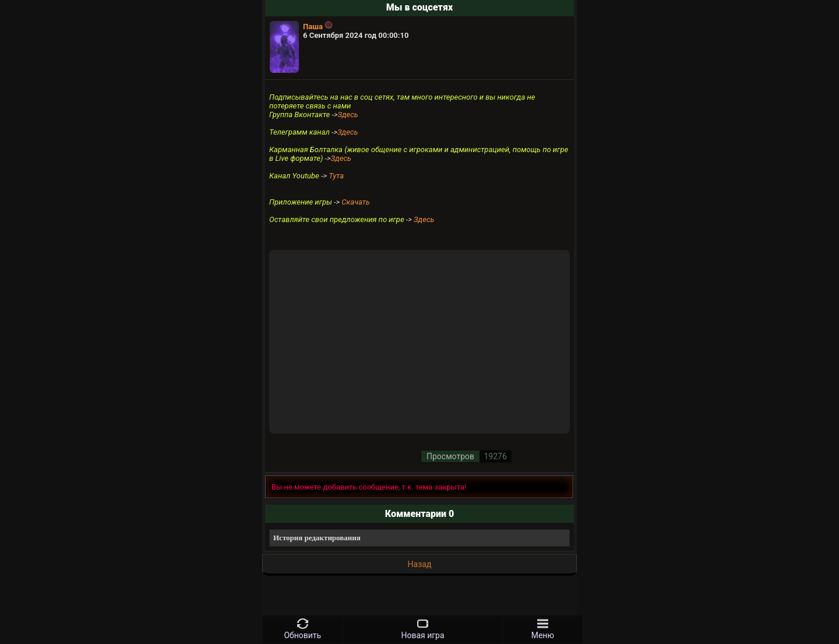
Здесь (348, 115)
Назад (420, 564)
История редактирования (317, 538)
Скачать (355, 202)
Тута (336, 176)
